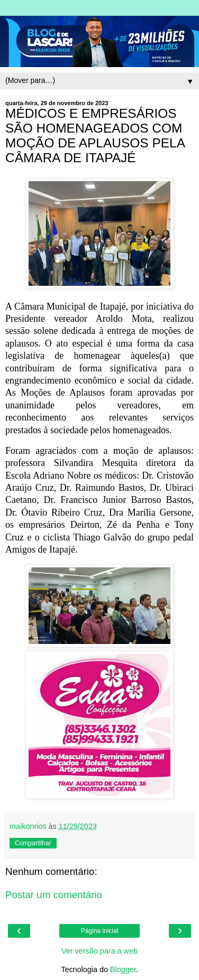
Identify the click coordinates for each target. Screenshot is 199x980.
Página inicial (100, 931)
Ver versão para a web (99, 951)
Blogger (123, 969)
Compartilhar (33, 843)
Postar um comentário (54, 895)
